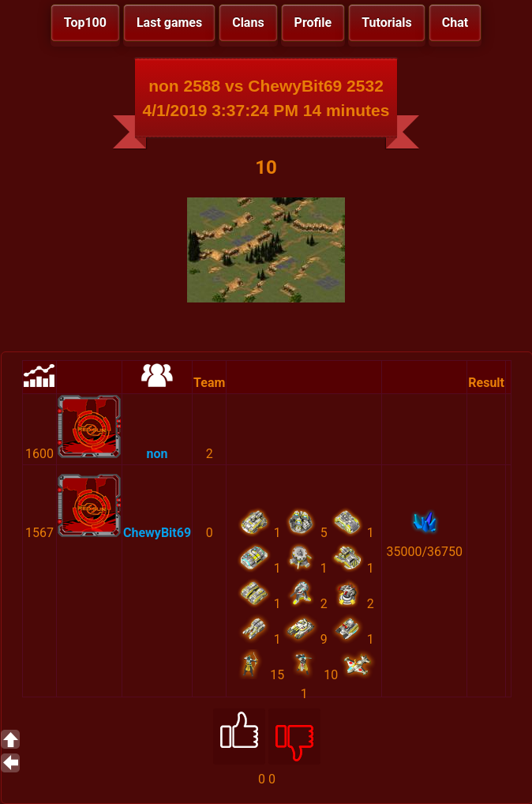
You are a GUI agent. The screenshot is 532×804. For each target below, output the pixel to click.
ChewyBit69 (157, 533)
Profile (313, 23)
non (157, 454)
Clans (248, 23)
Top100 (85, 23)
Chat (455, 23)
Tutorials (387, 23)
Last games (169, 23)
